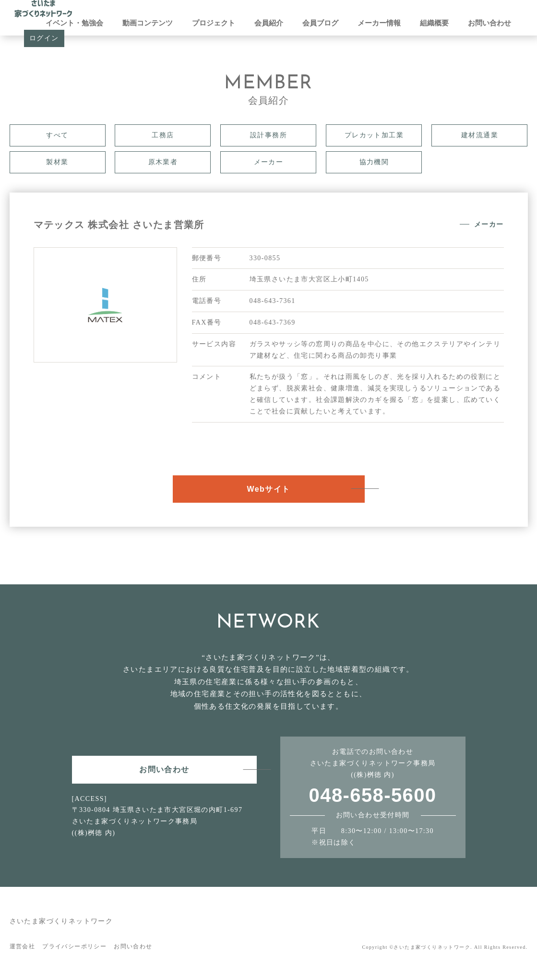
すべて (57, 135)
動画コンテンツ (148, 23)
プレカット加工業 (374, 135)
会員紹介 (269, 23)
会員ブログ (320, 23)
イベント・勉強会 (74, 23)
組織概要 (434, 23)
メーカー (269, 162)
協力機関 (374, 162)
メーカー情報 (379, 23)
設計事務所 (268, 135)
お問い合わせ (489, 23)
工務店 (163, 135)
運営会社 (23, 946)
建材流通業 (480, 135)
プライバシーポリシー (74, 946)
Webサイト (269, 489)
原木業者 (163, 162)
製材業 (57, 162)
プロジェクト (214, 23)
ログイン (44, 38)
